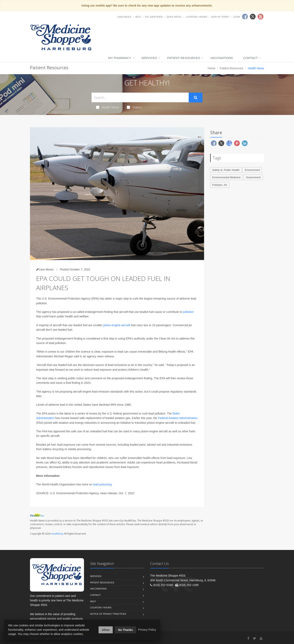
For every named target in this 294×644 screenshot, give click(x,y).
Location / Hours (196, 17)
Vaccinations (222, 58)
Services (149, 58)
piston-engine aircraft (117, 325)
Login (237, 17)
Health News (108, 107)
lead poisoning (102, 484)
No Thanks (125, 630)
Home (212, 68)
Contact (251, 58)
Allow (106, 630)
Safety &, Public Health (226, 170)
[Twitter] (254, 638)
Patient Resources (184, 58)
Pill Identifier (154, 17)
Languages (124, 17)
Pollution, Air (220, 185)
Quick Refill (174, 17)
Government (253, 177)
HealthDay (57, 534)
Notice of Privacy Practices (108, 614)
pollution (188, 312)
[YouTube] (261, 638)
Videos (134, 107)
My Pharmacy (120, 58)
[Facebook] (248, 638)
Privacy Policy (147, 630)
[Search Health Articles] (140, 97)
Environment (252, 170)
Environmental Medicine (227, 177)
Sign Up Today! (220, 17)
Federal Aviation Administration (178, 418)
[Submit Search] (196, 98)
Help (138, 17)
